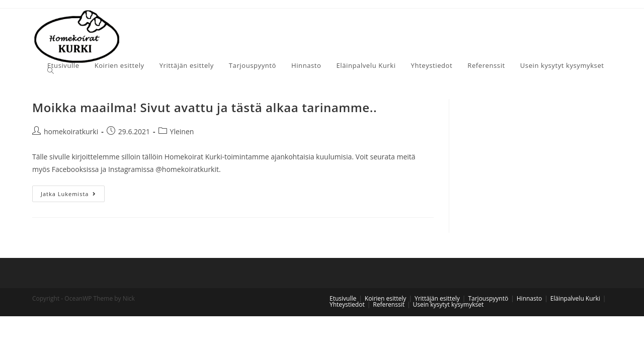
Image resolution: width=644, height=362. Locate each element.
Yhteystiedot (347, 304)
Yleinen (182, 131)
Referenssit (389, 304)
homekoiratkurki (71, 131)
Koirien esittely (386, 298)
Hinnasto (529, 298)
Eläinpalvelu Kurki (575, 298)
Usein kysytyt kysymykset (449, 304)
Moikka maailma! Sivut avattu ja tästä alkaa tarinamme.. (205, 107)
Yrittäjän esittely (437, 298)
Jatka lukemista (68, 194)
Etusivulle (343, 298)
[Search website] (51, 71)
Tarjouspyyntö (488, 298)
